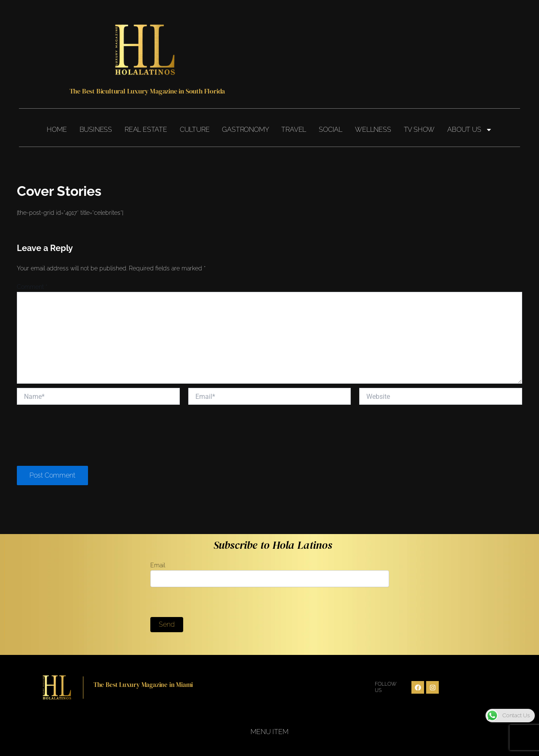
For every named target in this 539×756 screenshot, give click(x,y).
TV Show (419, 130)
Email (270, 574)
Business (96, 130)
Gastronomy (245, 130)
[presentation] (81, 436)
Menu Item (269, 732)
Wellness (373, 130)
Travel (294, 130)
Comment (32, 287)
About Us (470, 130)
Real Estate (146, 130)
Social (331, 130)
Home (57, 130)
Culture (195, 130)
